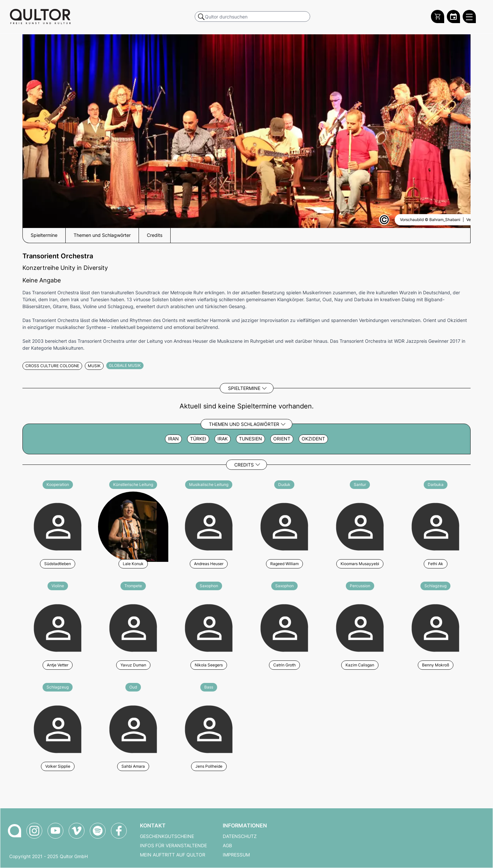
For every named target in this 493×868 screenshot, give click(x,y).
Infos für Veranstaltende (173, 846)
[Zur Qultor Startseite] (40, 16)
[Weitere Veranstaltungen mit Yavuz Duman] (133, 627)
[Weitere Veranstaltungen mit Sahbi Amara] (133, 728)
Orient (282, 439)
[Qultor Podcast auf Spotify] (98, 831)
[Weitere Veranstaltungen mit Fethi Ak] (435, 526)
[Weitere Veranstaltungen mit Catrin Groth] (284, 627)
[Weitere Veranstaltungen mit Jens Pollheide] (209, 728)
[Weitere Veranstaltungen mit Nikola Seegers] (209, 627)
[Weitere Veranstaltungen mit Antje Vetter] (58, 627)
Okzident (313, 439)
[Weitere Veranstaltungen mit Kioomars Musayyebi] (360, 526)
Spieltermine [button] (44, 235)
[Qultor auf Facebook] (119, 831)
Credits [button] (155, 235)
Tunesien (250, 439)
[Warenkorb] (438, 16)
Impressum (236, 855)
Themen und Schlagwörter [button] (102, 235)
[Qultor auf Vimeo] (77, 831)
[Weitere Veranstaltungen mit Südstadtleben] (58, 526)
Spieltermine (244, 388)
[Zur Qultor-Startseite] (15, 831)
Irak (223, 439)
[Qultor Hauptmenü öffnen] (469, 16)
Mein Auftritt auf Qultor (173, 855)
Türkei (198, 439)
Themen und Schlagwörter (244, 424)
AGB (227, 846)
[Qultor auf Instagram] (34, 831)
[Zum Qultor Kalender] (453, 16)
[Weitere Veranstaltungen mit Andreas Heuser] (209, 526)
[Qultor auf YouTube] (55, 831)
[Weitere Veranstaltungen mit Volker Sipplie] (58, 728)
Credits (244, 465)
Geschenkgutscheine (167, 836)
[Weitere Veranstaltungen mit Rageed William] (284, 526)
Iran (173, 439)
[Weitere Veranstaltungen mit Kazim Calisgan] (360, 627)
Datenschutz (240, 836)
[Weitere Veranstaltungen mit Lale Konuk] (133, 526)
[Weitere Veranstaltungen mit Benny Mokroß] (435, 627)
